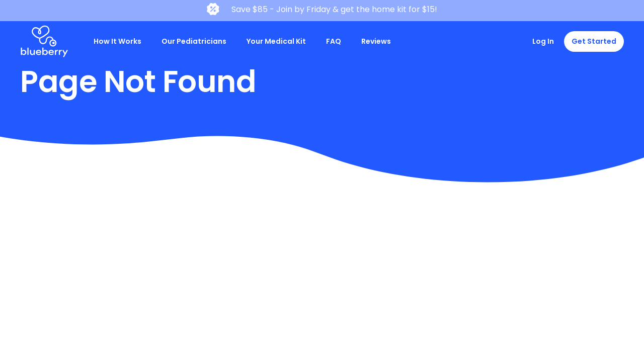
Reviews (376, 41)
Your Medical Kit (276, 41)
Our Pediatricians (194, 41)
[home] (44, 41)
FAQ (334, 41)
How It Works (117, 41)
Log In (543, 41)
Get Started (594, 41)
